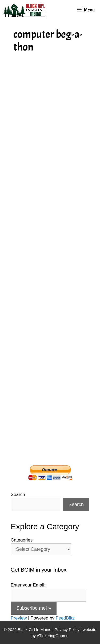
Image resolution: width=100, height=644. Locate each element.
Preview (19, 618)
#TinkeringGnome (53, 636)
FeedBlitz (65, 618)
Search (18, 495)
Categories (22, 540)
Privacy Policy (67, 629)
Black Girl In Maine (35, 629)
